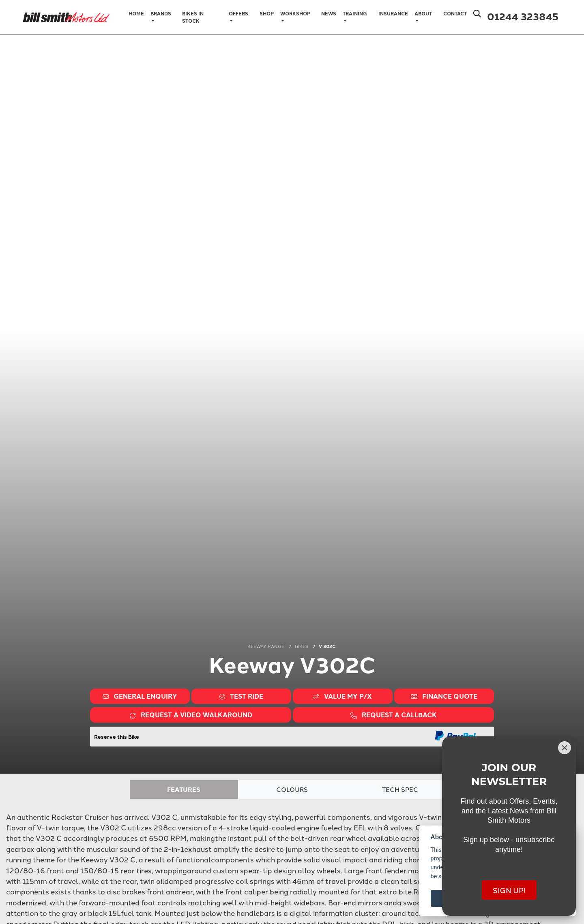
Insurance (393, 13)
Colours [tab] (292, 789)
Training (355, 13)
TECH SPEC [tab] (400, 789)
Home (136, 13)
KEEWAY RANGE (266, 646)
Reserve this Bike (117, 737)
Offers (238, 13)
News (329, 13)
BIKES (302, 646)
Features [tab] (184, 789)
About (423, 13)
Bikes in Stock (193, 17)
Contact (455, 13)
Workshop (295, 13)
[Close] (565, 748)
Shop (267, 13)
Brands (161, 13)
